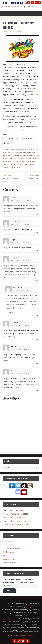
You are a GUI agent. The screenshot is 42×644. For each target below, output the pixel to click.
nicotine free (15, 155)
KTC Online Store (9, 552)
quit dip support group (9, 158)
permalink (18, 168)
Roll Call (18, 31)
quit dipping (21, 158)
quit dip (36, 155)
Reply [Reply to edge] (36, 251)
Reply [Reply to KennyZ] (36, 364)
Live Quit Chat (8, 556)
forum (31, 119)
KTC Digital (30, 607)
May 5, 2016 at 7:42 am (20, 325)
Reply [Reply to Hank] (36, 215)
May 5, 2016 (8, 31)
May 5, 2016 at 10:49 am (20, 224)
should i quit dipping (22, 165)
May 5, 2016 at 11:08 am (20, 200)
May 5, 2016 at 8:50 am (22, 290)
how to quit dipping (16, 152)
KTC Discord (7, 545)
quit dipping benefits (31, 158)
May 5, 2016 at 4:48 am (20, 373)
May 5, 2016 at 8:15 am (20, 260)
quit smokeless (19, 162)
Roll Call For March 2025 (18, 521)
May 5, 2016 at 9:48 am (20, 242)
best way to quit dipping (19, 149)
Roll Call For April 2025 (19, 514)
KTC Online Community (11, 548)
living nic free (27, 152)
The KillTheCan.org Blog (14, 3)
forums (36, 95)
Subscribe (10, 591)
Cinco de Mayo (31, 149)
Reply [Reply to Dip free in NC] (36, 233)
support (31, 165)
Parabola (20, 636)
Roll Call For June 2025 (18, 510)
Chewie (5, 514)
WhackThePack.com (10, 563)
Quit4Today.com (9, 559)
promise (22, 155)
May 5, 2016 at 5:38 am (20, 349)
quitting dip (12, 165)
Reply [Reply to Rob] (36, 391)
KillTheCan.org (15, 67)
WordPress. (30, 636)
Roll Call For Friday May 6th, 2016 (32, 177)
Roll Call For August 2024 (20, 525)
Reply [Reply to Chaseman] (36, 281)
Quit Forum (11, 619)
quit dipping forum (8, 162)
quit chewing (29, 155)
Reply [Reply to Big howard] (36, 315)
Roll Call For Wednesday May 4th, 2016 (10, 178)
